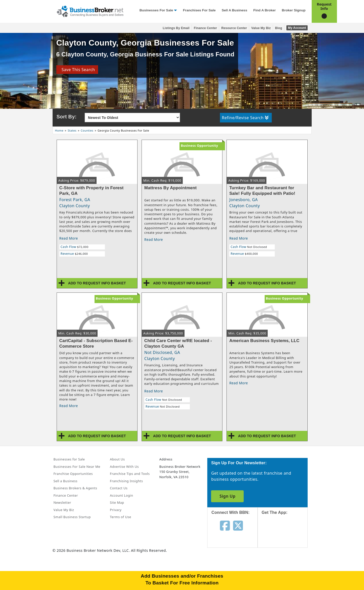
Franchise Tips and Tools (130, 474)
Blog (279, 28)
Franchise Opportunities (73, 474)
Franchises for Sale (199, 10)
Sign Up (227, 496)
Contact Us (119, 488)
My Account (297, 28)
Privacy (116, 510)
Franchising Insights (126, 481)
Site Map (117, 502)
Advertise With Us (124, 467)
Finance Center (206, 28)
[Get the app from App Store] (287, 536)
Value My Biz (261, 28)
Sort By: (67, 117)
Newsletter (62, 502)
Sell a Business (234, 10)
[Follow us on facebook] (225, 525)
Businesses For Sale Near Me (77, 467)
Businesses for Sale (156, 10)
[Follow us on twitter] (238, 525)
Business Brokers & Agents (75, 488)
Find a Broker (265, 10)
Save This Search (77, 70)
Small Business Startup (72, 517)
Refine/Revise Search (245, 118)
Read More (69, 238)
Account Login (122, 495)
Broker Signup (294, 10)
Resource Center (234, 28)
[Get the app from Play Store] (287, 570)
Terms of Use (121, 517)
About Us (117, 459)
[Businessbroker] (90, 11)
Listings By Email (176, 28)
